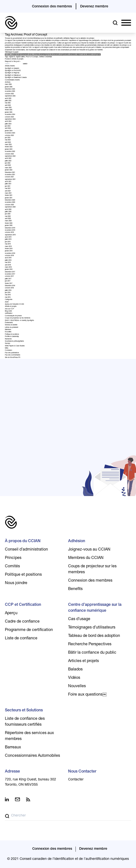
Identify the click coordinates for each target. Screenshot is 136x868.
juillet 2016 (8, 291)
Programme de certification (29, 630)
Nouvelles (8, 332)
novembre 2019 (10, 230)
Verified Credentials (45, 57)
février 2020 (9, 223)
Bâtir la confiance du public (92, 653)
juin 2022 (8, 163)
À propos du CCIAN (23, 541)
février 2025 (9, 110)
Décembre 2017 (10, 272)
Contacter (76, 780)
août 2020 (8, 210)
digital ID (12, 57)
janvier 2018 (9, 270)
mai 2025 (8, 103)
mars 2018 (8, 267)
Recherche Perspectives (90, 645)
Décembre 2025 (10, 89)
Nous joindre (16, 583)
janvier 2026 (9, 87)
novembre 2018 (10, 254)
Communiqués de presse (13, 316)
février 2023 (9, 147)
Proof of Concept (32, 57)
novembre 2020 (10, 203)
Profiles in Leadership (12, 337)
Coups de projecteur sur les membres (18, 318)
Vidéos (74, 678)
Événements (9, 323)
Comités (12, 567)
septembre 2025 (10, 96)
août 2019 (8, 237)
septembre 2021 (10, 180)
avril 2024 (8, 129)
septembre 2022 (10, 156)
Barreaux (13, 748)
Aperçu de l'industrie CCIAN (15, 304)
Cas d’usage (79, 619)
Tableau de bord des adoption (94, 636)
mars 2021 (8, 193)
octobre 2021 (9, 177)
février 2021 (9, 196)
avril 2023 (8, 143)
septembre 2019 (10, 235)
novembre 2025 (10, 92)
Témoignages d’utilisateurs (92, 628)
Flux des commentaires (13, 355)
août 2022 (8, 159)
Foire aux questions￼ (87, 695)
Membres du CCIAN (86, 558)
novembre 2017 (10, 274)
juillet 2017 (8, 279)
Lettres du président (12, 328)
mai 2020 (8, 217)
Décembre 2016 (10, 286)
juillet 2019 (8, 240)
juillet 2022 (8, 161)
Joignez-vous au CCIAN (89, 550)
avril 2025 (8, 106)
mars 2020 (8, 221)
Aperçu (11, 613)
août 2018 (8, 258)
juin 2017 (8, 281)
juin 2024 (8, 126)
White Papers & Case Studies (15, 346)
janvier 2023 (9, 149)
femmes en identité (11, 325)
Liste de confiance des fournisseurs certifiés (25, 722)
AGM (7, 302)
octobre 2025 (9, 94)
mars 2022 (8, 168)
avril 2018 (8, 265)
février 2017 (9, 284)
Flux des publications (12, 353)
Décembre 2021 (10, 173)
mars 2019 (8, 247)
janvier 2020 (9, 226)
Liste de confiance (21, 639)
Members (8, 330)
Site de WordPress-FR (13, 358)
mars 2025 (8, 108)
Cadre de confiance (22, 622)
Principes (13, 558)
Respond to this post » (13, 62)
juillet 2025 (8, 101)
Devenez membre (94, 7)
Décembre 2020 (10, 200)
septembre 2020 (10, 207)
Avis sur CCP (9, 309)
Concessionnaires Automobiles (32, 756)
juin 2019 (8, 242)
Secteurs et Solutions (24, 711)
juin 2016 (8, 293)
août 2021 (8, 182)
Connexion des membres (52, 7)
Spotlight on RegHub (12, 73)
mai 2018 (8, 263)
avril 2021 (8, 191)
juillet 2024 (8, 124)
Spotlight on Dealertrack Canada (16, 78)
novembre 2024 (10, 115)
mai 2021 (8, 189)
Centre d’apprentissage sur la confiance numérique (95, 608)
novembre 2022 (10, 152)
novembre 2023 (10, 133)
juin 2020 (8, 214)
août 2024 (8, 122)
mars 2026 (8, 85)
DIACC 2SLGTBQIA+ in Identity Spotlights (19, 321)
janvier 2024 (9, 131)
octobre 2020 (9, 205)
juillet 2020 (8, 212)
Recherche (8, 339)
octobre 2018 (9, 256)
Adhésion (77, 541)
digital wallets (20, 57)
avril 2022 (8, 166)
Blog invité (8, 311)
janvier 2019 (9, 251)
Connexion (8, 351)
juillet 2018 (8, 260)
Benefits (75, 589)
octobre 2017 (9, 277)
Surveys (8, 344)
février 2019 (9, 249)
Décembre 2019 (10, 228)
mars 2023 (8, 145)
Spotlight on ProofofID (13, 71)
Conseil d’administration (26, 550)
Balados (75, 670)
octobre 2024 (9, 117)
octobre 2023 (9, 136)
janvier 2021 (9, 198)
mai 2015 (8, 297)
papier (16, 52)
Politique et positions (12, 334)
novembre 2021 (10, 175)
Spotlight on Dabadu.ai (13, 75)
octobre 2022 (9, 154)
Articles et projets (18, 59)
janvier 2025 (9, 112)
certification (9, 314)
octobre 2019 (9, 233)
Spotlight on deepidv (12, 69)
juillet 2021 (8, 184)
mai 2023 (8, 140)
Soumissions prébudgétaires (14, 341)
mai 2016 (8, 295)
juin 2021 (8, 186)
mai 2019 (8, 244)
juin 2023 (8, 138)
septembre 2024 (10, 119)
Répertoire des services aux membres (29, 736)
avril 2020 (8, 219)
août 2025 (8, 99)
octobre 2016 (9, 288)
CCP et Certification (23, 605)
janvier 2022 (9, 170)
